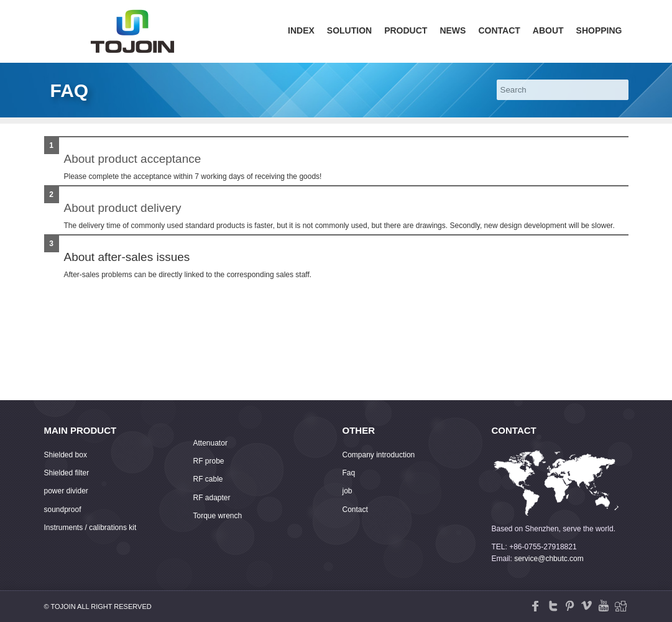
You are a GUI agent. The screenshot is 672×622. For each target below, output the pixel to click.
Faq (349, 473)
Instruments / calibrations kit (90, 528)
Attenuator (210, 443)
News (453, 30)
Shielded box (66, 455)
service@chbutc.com (549, 559)
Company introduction (379, 455)
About (548, 30)
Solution (349, 30)
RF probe (209, 461)
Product (406, 30)
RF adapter (212, 498)
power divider (66, 491)
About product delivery (123, 208)
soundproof (63, 510)
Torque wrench (218, 516)
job (348, 491)
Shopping (599, 30)
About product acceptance (133, 159)
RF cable (208, 479)
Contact (499, 30)
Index (301, 30)
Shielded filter (67, 473)
